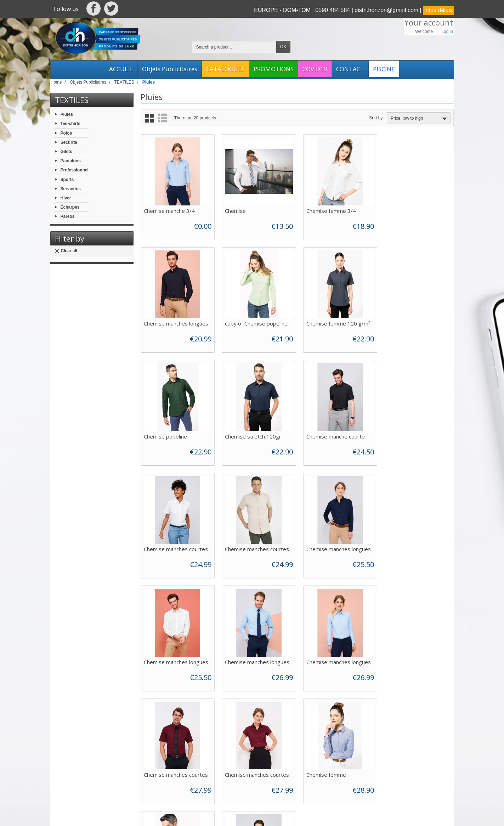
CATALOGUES (225, 69)
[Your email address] (408, 747)
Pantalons (71, 161)
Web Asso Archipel (223, 814)
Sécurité (69, 142)
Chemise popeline (325, 321)
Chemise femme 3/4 (329, 210)
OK (283, 47)
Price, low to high (420, 119)
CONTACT (350, 69)
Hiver (66, 198)
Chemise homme (324, 656)
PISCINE (384, 69)
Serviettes (71, 188)
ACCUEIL (121, 69)
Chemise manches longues (416, 210)
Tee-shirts (70, 124)
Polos (66, 133)
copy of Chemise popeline (175, 321)
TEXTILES (72, 100)
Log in (447, 32)
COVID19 (315, 69)
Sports (67, 179)
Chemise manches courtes (256, 433)
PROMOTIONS (274, 69)
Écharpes (70, 207)
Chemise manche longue (413, 656)
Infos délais (438, 10)
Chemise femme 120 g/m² (256, 321)
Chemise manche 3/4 (169, 210)
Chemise (234, 210)
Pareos (68, 216)
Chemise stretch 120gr (412, 321)
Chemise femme (244, 656)
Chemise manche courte (173, 433)
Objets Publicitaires (170, 69)
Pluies (67, 114)
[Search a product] (234, 47)
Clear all (66, 251)
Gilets (66, 152)
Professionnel (75, 170)
